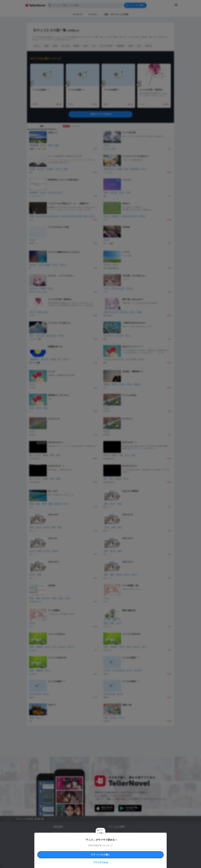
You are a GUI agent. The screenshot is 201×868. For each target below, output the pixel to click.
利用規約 (60, 849)
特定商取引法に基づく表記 (125, 849)
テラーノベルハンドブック (73, 849)
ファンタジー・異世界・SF (118, 837)
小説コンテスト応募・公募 (83, 833)
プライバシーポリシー (116, 853)
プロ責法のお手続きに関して (99, 853)
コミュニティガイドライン (91, 849)
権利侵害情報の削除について (79, 853)
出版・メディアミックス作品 (63, 837)
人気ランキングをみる (100, 114)
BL (109, 842)
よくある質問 (139, 849)
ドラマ (115, 842)
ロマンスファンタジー (129, 833)
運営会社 (128, 853)
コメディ (122, 842)
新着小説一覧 (58, 833)
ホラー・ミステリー (137, 837)
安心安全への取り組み (108, 849)
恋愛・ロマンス (114, 833)
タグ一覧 (68, 833)
